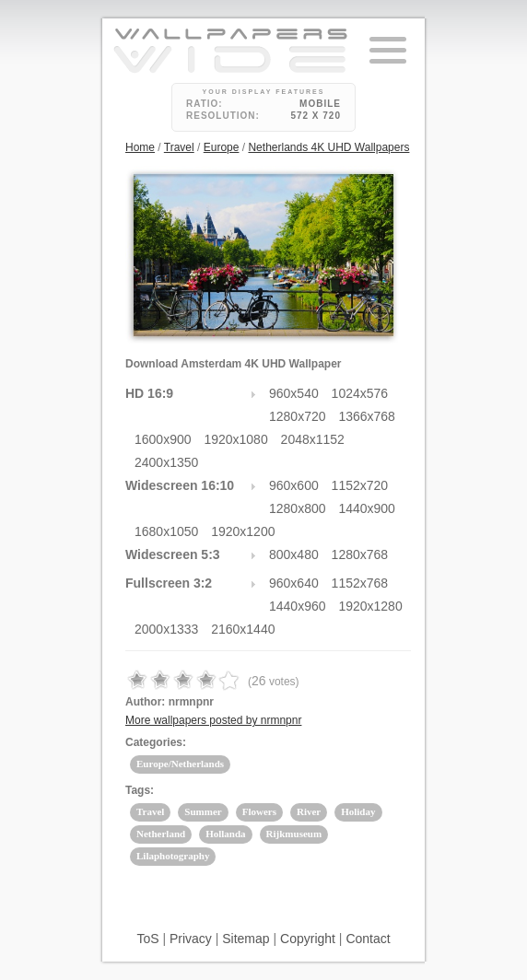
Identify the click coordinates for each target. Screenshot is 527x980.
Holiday (358, 811)
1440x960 (298, 606)
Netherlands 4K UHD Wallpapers (328, 147)
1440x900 (367, 508)
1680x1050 (166, 531)
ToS (147, 939)
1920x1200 (243, 531)
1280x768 (360, 554)
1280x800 (298, 508)
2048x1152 (313, 439)
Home (140, 147)
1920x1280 (370, 606)
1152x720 (360, 485)
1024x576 (360, 393)
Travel (179, 147)
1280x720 (298, 416)
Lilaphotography (173, 856)
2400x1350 (166, 462)
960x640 (294, 583)
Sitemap (246, 939)
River (309, 811)
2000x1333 (166, 629)
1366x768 (367, 416)
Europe (222, 147)
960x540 (294, 393)
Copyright (308, 939)
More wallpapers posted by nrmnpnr (213, 720)
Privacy (191, 939)
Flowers (259, 811)
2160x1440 (243, 629)
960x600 (294, 485)
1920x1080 (235, 439)
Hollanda (225, 834)
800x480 (294, 554)
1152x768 (360, 583)
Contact (368, 939)
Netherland (161, 834)
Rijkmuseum (294, 834)
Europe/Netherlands (180, 764)
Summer (203, 811)
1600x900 (163, 439)
